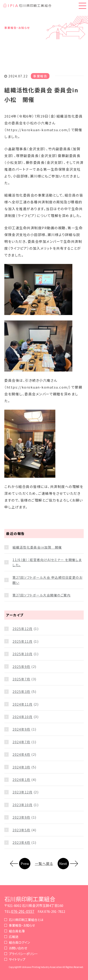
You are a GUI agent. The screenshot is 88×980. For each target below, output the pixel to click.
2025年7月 (21, 679)
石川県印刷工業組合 (30, 899)
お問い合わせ (18, 948)
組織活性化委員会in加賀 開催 (37, 547)
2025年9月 (21, 667)
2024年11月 (22, 704)
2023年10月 (22, 805)
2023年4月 (21, 842)
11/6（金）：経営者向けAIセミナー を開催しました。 (47, 562)
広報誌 (14, 937)
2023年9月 (21, 817)
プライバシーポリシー (23, 954)
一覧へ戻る (44, 863)
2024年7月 (21, 742)
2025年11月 (22, 641)
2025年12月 (22, 629)
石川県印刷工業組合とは (26, 920)
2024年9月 (21, 729)
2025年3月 (21, 692)
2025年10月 (22, 654)
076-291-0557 (23, 911)
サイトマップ (17, 959)
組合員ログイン (19, 942)
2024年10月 (22, 717)
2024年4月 (21, 754)
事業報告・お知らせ (22, 925)
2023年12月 (22, 792)
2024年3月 (21, 767)
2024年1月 (21, 780)
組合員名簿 (17, 931)
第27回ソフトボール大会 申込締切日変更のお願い (47, 580)
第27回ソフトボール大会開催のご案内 (42, 595)
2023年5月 (21, 830)
